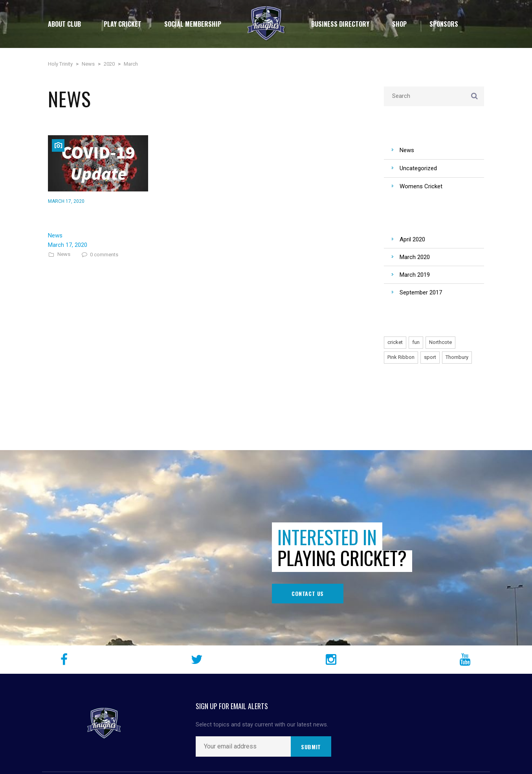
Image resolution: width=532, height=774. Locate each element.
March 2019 (415, 275)
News (64, 254)
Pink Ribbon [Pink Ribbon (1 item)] (401, 357)
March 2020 (415, 257)
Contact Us (308, 593)
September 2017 (421, 292)
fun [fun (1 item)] (416, 342)
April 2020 (412, 239)
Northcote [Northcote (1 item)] (440, 342)
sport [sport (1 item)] (430, 357)
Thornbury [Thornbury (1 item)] (457, 357)
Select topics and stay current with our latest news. (262, 725)
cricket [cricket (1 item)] (395, 342)
